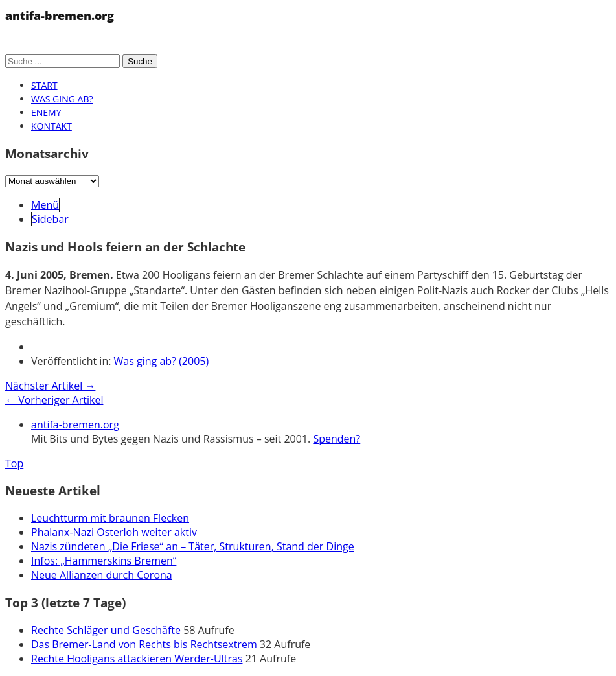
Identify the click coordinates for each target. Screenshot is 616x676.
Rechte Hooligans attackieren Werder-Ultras (137, 659)
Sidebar (50, 219)
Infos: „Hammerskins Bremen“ (104, 561)
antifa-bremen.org (60, 16)
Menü (45, 205)
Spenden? (337, 439)
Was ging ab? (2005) (162, 361)
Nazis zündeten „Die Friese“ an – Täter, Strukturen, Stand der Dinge (193, 546)
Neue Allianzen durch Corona (102, 575)
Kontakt (51, 126)
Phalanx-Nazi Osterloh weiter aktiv (114, 532)
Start (44, 85)
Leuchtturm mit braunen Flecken (110, 518)
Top (14, 463)
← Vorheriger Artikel (54, 400)
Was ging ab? (62, 99)
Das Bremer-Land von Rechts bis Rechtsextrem (144, 644)
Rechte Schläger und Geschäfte (106, 630)
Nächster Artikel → (50, 386)
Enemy (46, 112)
